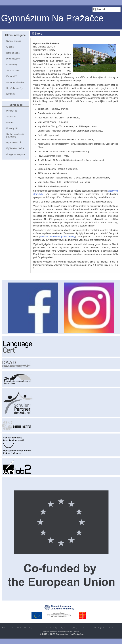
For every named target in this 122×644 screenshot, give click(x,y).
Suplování (11, 117)
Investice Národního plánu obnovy (57, 237)
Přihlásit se (12, 111)
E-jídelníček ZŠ (14, 143)
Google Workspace (16, 154)
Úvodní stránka (14, 41)
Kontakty (11, 94)
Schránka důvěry (14, 88)
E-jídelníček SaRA (15, 148)
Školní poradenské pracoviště (15, 135)
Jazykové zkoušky (15, 82)
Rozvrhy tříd (12, 128)
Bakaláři (10, 123)
